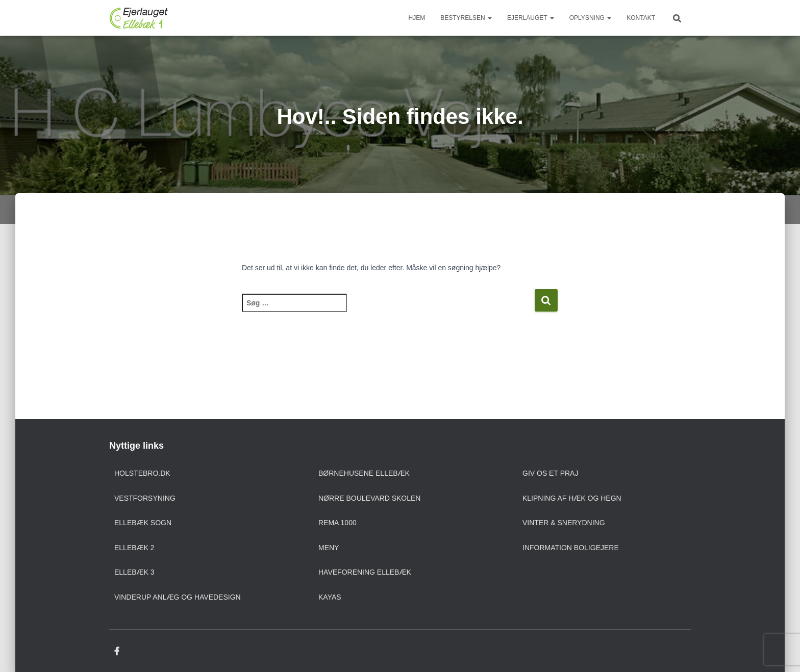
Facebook (117, 652)
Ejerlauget (531, 18)
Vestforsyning (145, 498)
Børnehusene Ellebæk (364, 473)
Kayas (330, 597)
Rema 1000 (337, 523)
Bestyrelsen (466, 18)
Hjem (417, 18)
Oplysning (590, 18)
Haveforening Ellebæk (365, 572)
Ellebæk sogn (143, 523)
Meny (329, 548)
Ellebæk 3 (134, 572)
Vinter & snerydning (564, 523)
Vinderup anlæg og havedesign (178, 597)
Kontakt (641, 18)
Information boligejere (571, 548)
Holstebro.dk (142, 473)
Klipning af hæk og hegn (572, 498)
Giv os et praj (550, 473)
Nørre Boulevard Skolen (369, 498)
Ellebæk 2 (134, 548)
